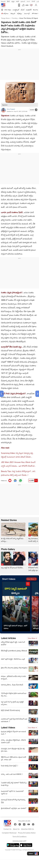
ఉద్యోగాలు (6, 13)
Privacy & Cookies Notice (27, 833)
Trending (14, 18)
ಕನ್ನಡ (13, 1)
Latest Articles (8, 638)
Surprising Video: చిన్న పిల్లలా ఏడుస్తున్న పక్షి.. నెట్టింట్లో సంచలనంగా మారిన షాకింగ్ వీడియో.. (17, 455)
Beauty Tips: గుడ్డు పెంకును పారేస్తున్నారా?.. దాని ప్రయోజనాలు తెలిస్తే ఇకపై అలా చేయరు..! (18, 473)
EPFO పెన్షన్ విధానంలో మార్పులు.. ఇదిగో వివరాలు (15, 627)
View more (31, 579)
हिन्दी (9, 1)
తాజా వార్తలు (8, 10)
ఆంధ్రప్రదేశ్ (29, 10)
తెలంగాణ (35, 10)
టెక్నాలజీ (13, 13)
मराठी (17, 1)
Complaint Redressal (9, 833)
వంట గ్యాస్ (27, 13)
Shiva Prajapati (11, 109)
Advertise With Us (28, 829)
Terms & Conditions (19, 837)
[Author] (3, 110)
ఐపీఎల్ (23, 10)
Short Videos (9, 579)
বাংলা (28, 1)
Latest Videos (8, 727)
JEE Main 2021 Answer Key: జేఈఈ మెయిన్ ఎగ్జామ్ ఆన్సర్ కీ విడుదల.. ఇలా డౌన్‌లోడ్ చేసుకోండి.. (18, 464)
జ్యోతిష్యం (20, 13)
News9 (3, 1)
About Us (16, 829)
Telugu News (5, 18)
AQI (27, 5)
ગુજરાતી (23, 1)
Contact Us (8, 829)
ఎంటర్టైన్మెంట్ (16, 10)
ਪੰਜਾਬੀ (33, 1)
